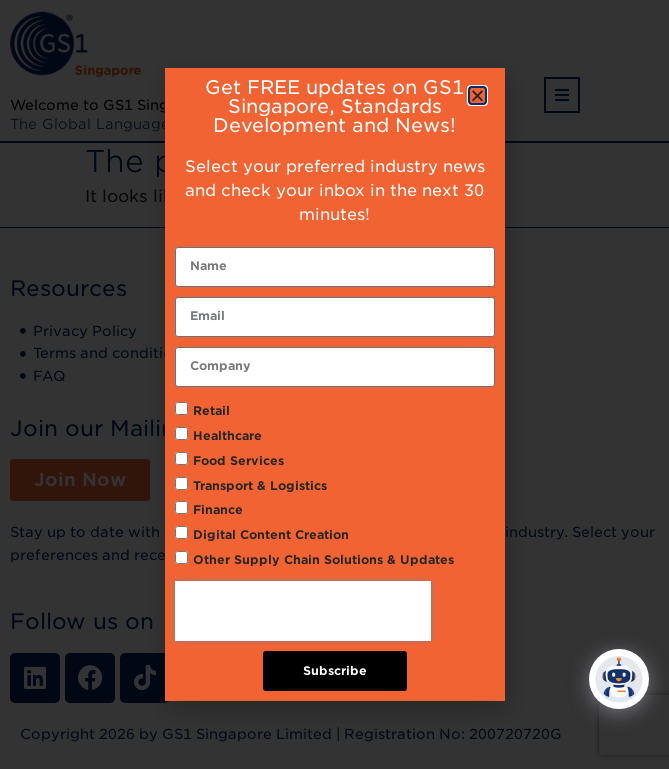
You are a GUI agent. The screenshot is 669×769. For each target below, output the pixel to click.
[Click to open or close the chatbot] (619, 683)
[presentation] (303, 611)
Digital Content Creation (271, 534)
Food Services (238, 460)
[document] (334, 384)
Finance (218, 509)
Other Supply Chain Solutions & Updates (323, 559)
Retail (211, 410)
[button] (477, 95)
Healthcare (227, 435)
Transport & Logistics (260, 485)
